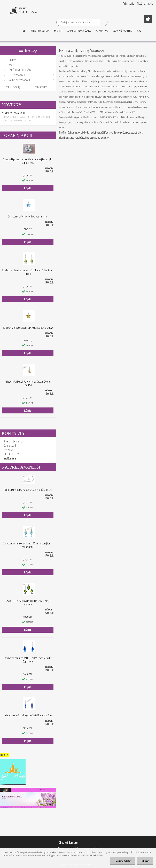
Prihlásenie (129, 3)
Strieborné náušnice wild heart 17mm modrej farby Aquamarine (28, 545)
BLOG (139, 31)
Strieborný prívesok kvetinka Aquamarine (28, 216)
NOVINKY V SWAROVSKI (13, 113)
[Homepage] (24, 31)
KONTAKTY (58, 31)
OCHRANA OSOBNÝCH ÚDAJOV (79, 31)
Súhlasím (145, 861)
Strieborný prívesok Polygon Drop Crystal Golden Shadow (28, 383)
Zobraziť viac (41, 87)
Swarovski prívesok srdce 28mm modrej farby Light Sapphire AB (28, 161)
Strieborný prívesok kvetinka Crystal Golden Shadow (28, 328)
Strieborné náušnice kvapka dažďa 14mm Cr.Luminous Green (28, 272)
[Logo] (23, 13)
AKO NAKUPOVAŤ (102, 31)
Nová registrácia (145, 3)
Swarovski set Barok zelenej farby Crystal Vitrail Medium (28, 602)
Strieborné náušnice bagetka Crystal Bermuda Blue (28, 715)
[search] (103, 23)
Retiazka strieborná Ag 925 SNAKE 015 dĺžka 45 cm (28, 490)
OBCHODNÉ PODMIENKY (123, 31)
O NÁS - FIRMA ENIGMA (40, 31)
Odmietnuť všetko (123, 861)
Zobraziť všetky (13, 87)
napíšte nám (10, 458)
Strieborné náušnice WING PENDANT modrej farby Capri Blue (28, 660)
